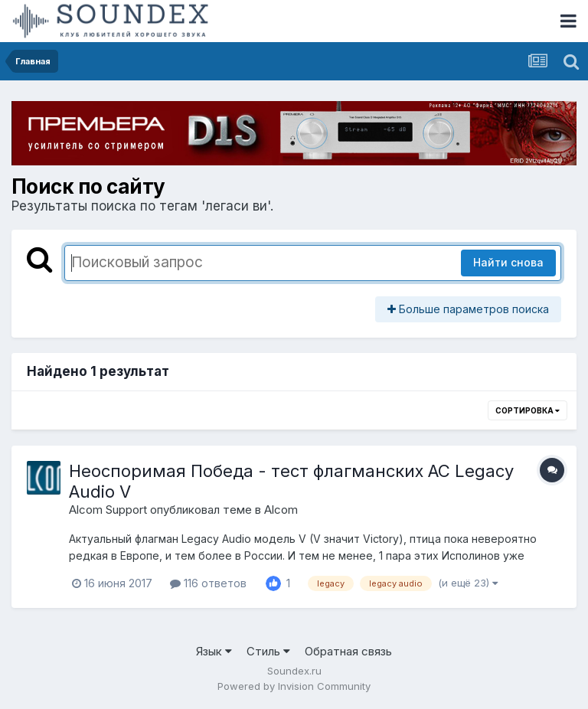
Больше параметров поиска (468, 309)
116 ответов (208, 583)
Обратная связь (348, 651)
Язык (214, 651)
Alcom (281, 510)
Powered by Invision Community (294, 686)
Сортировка (528, 410)
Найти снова (508, 262)
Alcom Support (108, 510)
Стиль (268, 651)
